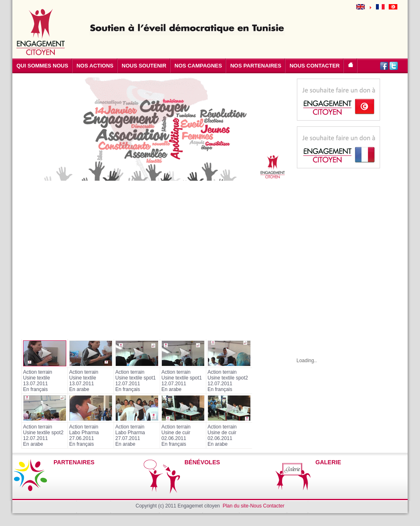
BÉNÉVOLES (202, 462)
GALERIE (328, 462)
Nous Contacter (267, 506)
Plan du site (236, 506)
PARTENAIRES (74, 462)
